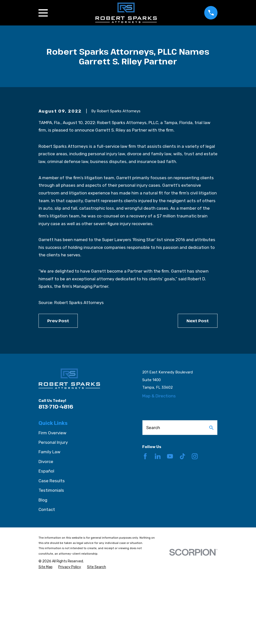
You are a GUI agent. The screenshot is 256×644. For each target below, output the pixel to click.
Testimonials (51, 557)
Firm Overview (52, 500)
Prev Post (58, 388)
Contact (47, 576)
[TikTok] (182, 523)
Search (153, 494)
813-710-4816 (56, 473)
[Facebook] (145, 523)
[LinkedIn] (158, 523)
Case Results (52, 548)
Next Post (198, 388)
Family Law (49, 519)
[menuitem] (45, 634)
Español (46, 538)
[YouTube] (170, 523)
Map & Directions (159, 463)
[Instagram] (195, 523)
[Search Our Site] (211, 495)
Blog (43, 567)
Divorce (46, 528)
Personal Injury (53, 509)
